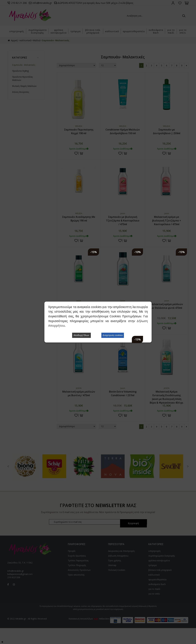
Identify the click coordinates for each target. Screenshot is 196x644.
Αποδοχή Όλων (81, 335)
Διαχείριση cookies (113, 335)
